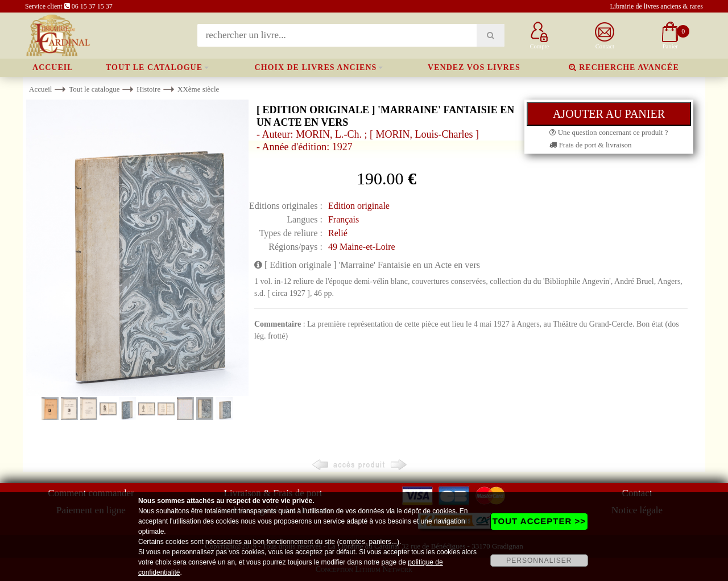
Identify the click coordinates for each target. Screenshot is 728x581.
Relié (338, 233)
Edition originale (359, 206)
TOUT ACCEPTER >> (539, 521)
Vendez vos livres (474, 67)
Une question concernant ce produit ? (609, 132)
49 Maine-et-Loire (362, 247)
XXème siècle (198, 89)
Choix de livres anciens (316, 67)
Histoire (148, 89)
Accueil (53, 67)
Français (344, 219)
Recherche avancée (624, 67)
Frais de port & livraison (590, 145)
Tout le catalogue (154, 67)
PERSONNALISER (539, 561)
